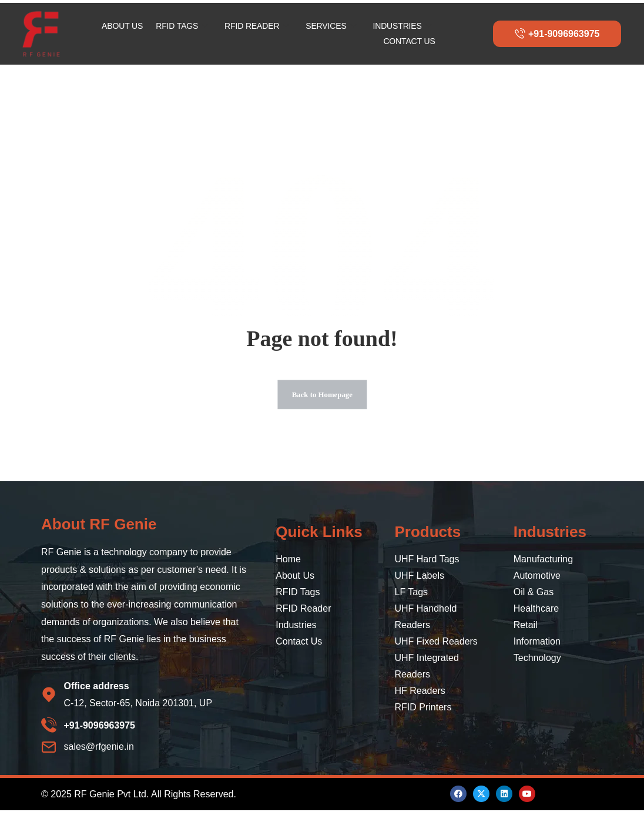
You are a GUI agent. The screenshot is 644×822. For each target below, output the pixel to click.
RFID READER (257, 26)
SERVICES (331, 26)
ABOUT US (122, 26)
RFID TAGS (182, 26)
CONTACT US (409, 41)
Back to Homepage (322, 400)
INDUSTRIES (402, 26)
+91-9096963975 (557, 34)
